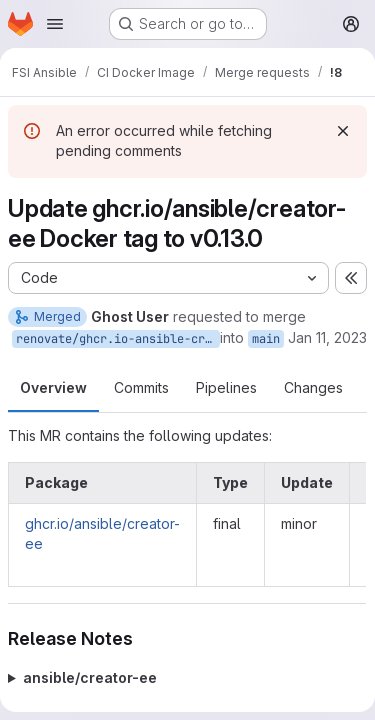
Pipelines (226, 387)
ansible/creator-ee (90, 677)
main (266, 339)
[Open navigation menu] (55, 24)
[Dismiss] (343, 131)
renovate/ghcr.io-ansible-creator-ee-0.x (118, 339)
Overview (53, 387)
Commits (141, 387)
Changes (313, 387)
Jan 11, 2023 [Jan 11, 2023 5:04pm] (327, 337)
